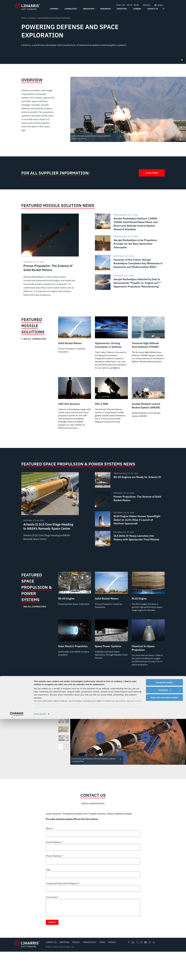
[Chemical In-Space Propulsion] (148, 664)
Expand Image (183, 139)
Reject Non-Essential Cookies (164, 959)
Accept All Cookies (164, 943)
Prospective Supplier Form (79, 838)
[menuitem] (147, 5)
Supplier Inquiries (103, 838)
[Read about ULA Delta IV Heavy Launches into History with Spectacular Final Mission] (129, 552)
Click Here (152, 173)
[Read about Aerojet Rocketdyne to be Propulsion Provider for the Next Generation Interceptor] (129, 243)
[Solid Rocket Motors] (75, 335)
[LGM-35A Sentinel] (75, 413)
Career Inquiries (54, 838)
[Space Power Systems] (111, 659)
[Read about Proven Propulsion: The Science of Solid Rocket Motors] (50, 258)
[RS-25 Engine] (75, 604)
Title (48, 898)
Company (32, 18)
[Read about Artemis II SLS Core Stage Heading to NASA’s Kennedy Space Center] (50, 523)
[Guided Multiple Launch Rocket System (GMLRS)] (148, 404)
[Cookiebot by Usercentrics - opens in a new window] (17, 975)
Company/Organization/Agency (62, 912)
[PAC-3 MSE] (111, 408)
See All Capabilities (35, 339)
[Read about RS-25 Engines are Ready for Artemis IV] (129, 494)
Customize (165, 951)
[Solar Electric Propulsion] (75, 657)
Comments (52, 925)
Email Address (54, 870)
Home (24, 18)
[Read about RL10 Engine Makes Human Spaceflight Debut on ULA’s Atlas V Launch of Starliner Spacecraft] (129, 533)
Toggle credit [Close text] (120, 136)
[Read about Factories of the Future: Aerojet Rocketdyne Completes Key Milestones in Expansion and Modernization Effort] (129, 263)
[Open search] (163, 9)
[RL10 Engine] (148, 608)
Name (49, 857)
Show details (40, 975)
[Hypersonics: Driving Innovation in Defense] (111, 346)
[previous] (61, 771)
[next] (66, 771)
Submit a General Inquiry (93, 828)
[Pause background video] (182, 60)
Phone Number (54, 884)
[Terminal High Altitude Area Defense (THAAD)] (148, 343)
